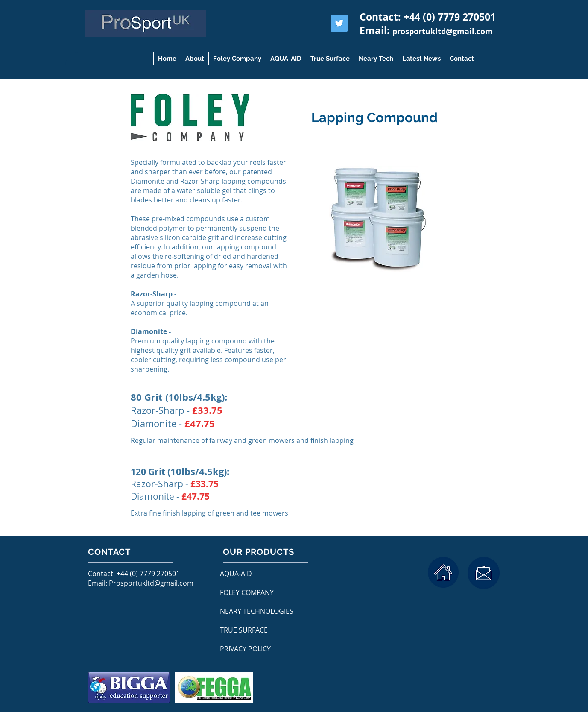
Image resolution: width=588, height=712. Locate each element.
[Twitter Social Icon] (339, 23)
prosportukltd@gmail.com (443, 31)
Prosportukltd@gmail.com (151, 583)
